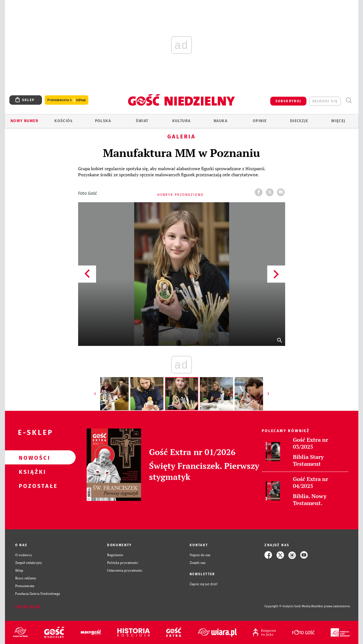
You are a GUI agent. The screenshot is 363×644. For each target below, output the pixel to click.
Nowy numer (24, 121)
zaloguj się (325, 101)
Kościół (64, 121)
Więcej (338, 121)
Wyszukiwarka (349, 100)
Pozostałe (31, 486)
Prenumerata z (67, 100)
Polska (103, 121)
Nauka (221, 121)
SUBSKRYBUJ (288, 101)
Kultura (181, 121)
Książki (31, 472)
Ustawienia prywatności (125, 570)
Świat (142, 121)
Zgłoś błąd (28, 606)
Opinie (260, 121)
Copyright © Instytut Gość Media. (288, 606)
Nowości (31, 458)
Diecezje (299, 121)
